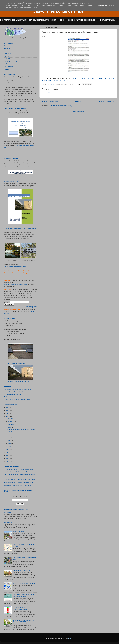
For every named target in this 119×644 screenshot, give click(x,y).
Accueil (78, 101)
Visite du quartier (12, 260)
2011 (8, 450)
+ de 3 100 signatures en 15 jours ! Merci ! (17, 400)
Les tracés (7, 59)
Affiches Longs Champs (28, 260)
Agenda (6, 69)
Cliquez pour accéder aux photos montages (20, 381)
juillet (10, 427)
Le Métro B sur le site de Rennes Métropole (18, 472)
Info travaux (8, 513)
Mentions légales (78, 111)
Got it (111, 6)
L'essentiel (7, 54)
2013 (8, 413)
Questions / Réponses (11, 61)
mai (9, 438)
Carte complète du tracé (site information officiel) (19, 474)
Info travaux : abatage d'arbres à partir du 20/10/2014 (23, 595)
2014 (8, 410)
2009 (8, 455)
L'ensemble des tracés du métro (14, 392)
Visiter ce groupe (31, 307)
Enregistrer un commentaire (53, 93)
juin (9, 435)
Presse (52, 84)
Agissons (7, 48)
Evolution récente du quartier (13, 397)
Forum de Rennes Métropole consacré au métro (19, 482)
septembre (11, 424)
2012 (8, 416)
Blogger (71, 639)
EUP (5, 64)
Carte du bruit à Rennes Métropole (24, 583)
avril (9, 441)
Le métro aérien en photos (12, 394)
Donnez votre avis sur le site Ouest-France (18, 485)
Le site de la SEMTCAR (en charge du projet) (18, 469)
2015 (8, 408)
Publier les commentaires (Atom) (61, 106)
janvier (10, 446)
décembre (11, 419)
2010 (8, 453)
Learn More (102, 6)
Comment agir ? (9, 522)
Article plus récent (50, 101)
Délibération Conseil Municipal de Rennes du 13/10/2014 (23, 621)
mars (10, 443)
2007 (8, 461)
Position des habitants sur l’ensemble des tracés (20, 228)
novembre (11, 421)
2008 (8, 458)
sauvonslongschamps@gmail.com (15, 267)
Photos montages (18, 532)
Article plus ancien (107, 101)
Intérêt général (8, 66)
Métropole (7, 51)
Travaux (6, 56)
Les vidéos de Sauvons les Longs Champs (18, 389)
